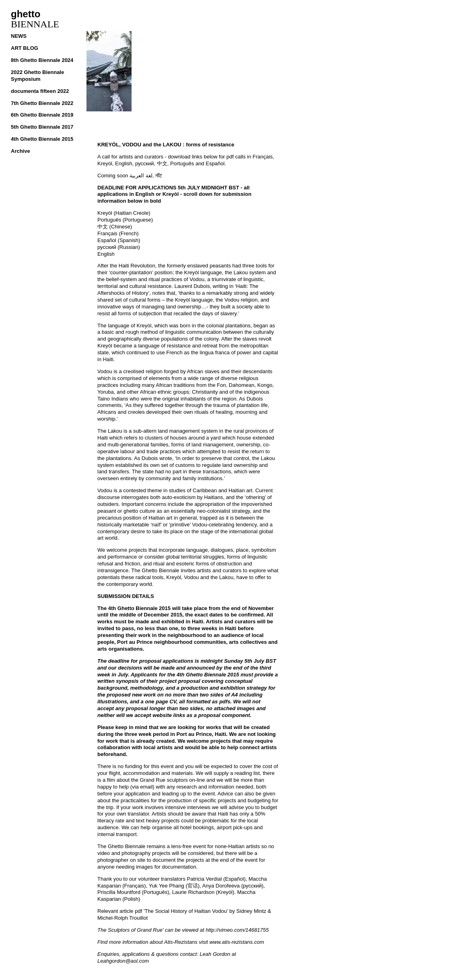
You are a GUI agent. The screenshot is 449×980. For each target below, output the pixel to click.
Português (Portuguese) (125, 220)
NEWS (19, 36)
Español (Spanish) (119, 240)
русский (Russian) (119, 247)
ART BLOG (25, 48)
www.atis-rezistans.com (237, 942)
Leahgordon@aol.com (123, 961)
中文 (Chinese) (115, 227)
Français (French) (118, 233)
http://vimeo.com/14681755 (237, 930)
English (106, 254)
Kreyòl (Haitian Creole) (124, 213)
